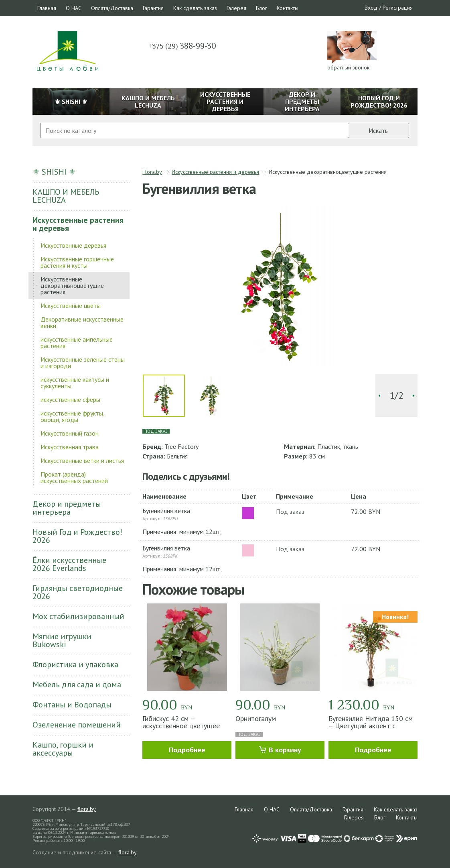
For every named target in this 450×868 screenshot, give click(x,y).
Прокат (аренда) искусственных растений (74, 477)
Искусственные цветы (71, 306)
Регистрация (398, 8)
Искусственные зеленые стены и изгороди (83, 363)
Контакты (288, 8)
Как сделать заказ (195, 8)
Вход (371, 8)
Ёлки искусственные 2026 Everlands (69, 564)
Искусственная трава (70, 447)
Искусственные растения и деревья (78, 224)
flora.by (87, 809)
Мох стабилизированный (78, 616)
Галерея (236, 8)
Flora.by (152, 172)
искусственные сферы (70, 399)
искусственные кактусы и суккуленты (75, 383)
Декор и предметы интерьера (67, 508)
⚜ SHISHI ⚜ (54, 172)
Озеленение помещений (77, 725)
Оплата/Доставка (112, 8)
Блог (261, 8)
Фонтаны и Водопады (72, 705)
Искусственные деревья (73, 245)
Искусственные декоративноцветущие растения (72, 285)
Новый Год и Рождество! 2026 (77, 536)
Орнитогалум (256, 718)
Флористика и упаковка (75, 664)
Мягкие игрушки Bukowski (62, 640)
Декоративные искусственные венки (82, 322)
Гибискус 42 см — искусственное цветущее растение (181, 726)
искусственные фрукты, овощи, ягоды (72, 416)
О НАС (74, 8)
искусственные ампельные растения (77, 342)
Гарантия (153, 8)
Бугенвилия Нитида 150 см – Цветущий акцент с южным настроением (371, 726)
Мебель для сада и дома (77, 685)
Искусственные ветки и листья (82, 460)
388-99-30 (182, 46)
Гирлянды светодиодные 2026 (78, 592)
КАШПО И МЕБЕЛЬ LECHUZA (66, 196)
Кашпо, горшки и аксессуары (63, 749)
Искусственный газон (70, 433)
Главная (47, 8)
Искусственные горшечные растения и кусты (77, 262)
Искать (378, 130)
